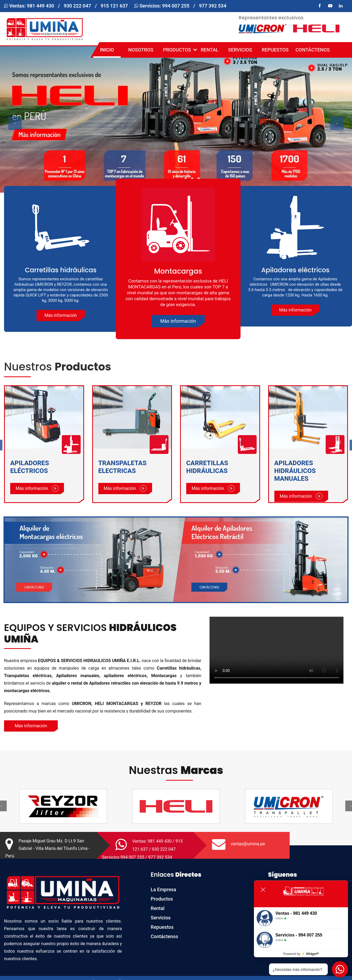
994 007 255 (176, 6)
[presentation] (15, 123)
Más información (61, 315)
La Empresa (164, 890)
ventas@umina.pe (248, 844)
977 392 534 (213, 6)
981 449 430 (41, 6)
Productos (178, 50)
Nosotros (141, 50)
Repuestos (275, 50)
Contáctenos (313, 50)
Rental (210, 50)
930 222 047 (77, 6)
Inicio (107, 50)
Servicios (240, 50)
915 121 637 (114, 6)
